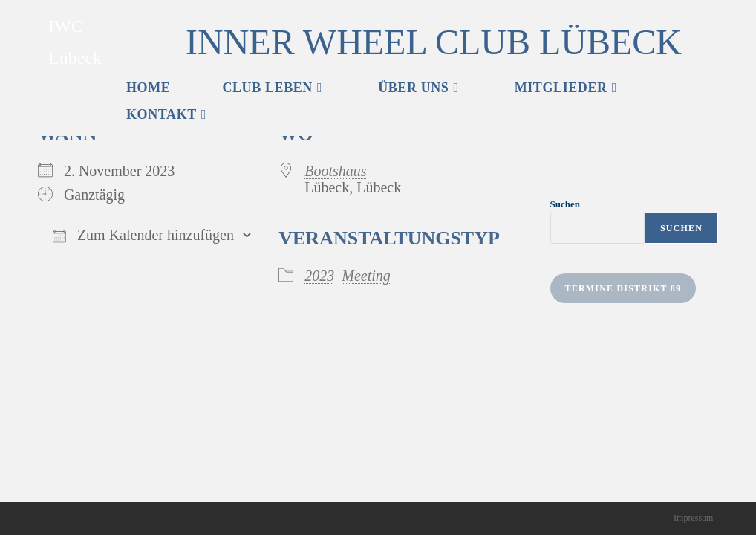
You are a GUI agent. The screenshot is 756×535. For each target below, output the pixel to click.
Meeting (366, 276)
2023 (319, 276)
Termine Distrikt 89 (623, 288)
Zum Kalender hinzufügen (143, 235)
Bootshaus (335, 171)
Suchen (565, 204)
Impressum (693, 518)
